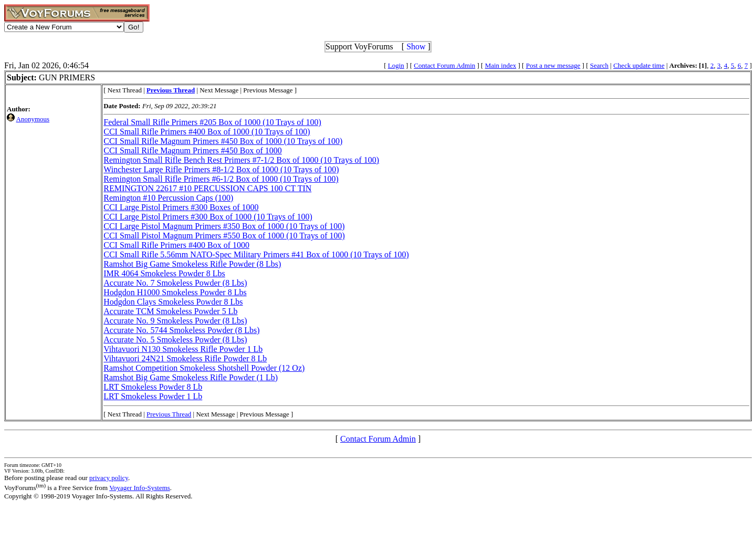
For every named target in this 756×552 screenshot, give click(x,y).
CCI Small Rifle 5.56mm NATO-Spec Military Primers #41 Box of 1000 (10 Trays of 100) (256, 254)
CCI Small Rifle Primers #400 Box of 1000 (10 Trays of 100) (207, 132)
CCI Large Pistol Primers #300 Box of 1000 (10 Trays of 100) (208, 217)
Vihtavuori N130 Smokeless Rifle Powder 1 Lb (183, 349)
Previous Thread (169, 414)
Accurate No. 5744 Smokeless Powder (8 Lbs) (181, 330)
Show (416, 46)
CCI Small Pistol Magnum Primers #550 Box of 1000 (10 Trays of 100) (224, 236)
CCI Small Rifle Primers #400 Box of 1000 (176, 245)
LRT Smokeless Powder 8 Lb (153, 387)
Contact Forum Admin (444, 65)
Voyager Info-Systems (140, 488)
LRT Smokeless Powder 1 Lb (153, 396)
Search (599, 65)
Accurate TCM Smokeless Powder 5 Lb (170, 311)
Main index (501, 65)
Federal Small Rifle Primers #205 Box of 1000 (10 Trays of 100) (212, 122)
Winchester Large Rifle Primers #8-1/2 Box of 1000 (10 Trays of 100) (221, 169)
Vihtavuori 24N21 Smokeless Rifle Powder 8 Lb (185, 358)
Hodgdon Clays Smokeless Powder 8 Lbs (173, 302)
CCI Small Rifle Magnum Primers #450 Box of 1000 (193, 150)
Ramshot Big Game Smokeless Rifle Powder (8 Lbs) (192, 264)
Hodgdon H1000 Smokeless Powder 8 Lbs (175, 292)
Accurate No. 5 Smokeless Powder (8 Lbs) (175, 340)
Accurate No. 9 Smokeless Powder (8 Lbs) (175, 321)
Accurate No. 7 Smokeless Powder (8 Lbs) (175, 283)
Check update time (639, 65)
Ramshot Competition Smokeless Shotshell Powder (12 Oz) (204, 368)
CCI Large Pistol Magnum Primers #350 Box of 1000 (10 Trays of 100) (224, 226)
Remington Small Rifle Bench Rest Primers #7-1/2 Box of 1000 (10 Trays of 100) (241, 160)
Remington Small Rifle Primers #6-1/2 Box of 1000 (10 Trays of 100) (221, 179)
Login (396, 65)
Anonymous (33, 119)
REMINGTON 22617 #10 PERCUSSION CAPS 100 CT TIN (207, 188)
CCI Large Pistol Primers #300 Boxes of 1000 (181, 207)
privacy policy (109, 478)
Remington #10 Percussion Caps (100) (168, 198)
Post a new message (553, 65)
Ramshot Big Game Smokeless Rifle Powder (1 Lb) (191, 377)
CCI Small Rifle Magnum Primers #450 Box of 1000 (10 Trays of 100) (223, 141)
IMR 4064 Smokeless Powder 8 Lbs (164, 273)
